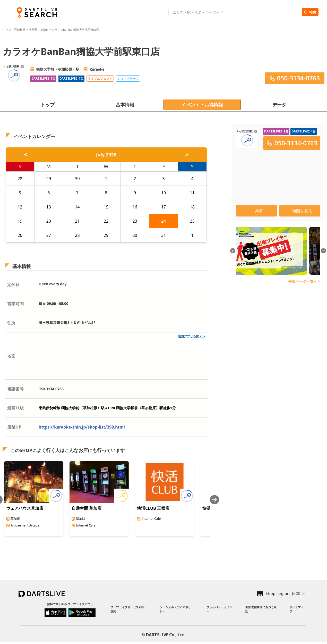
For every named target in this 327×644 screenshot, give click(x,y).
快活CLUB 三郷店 (153, 508)
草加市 (44, 30)
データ (279, 105)
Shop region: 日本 (283, 593)
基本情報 (125, 105)
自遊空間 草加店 (87, 508)
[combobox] (234, 12)
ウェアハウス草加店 (25, 508)
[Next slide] (214, 500)
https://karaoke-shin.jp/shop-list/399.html (82, 427)
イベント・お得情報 (202, 105)
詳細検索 (20, 30)
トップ (7, 30)
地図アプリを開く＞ (192, 336)
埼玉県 (33, 30)
